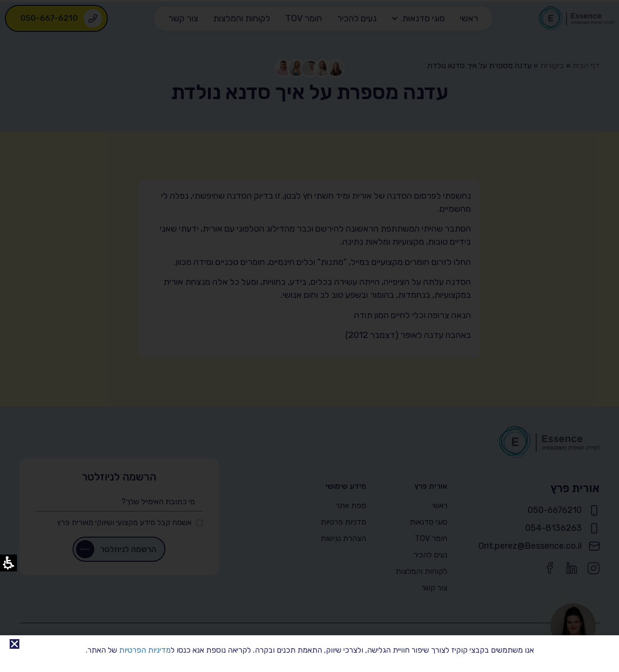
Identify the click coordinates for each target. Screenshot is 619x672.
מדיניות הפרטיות (145, 650)
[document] (309, 336)
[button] (15, 644)
